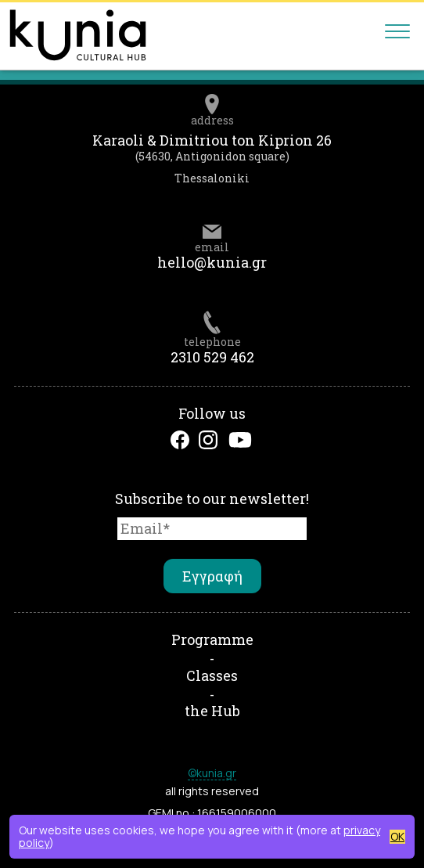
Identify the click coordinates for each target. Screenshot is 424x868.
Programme (212, 639)
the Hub (212, 711)
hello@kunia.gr (212, 262)
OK (397, 837)
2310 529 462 (212, 357)
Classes (212, 675)
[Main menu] (397, 35)
